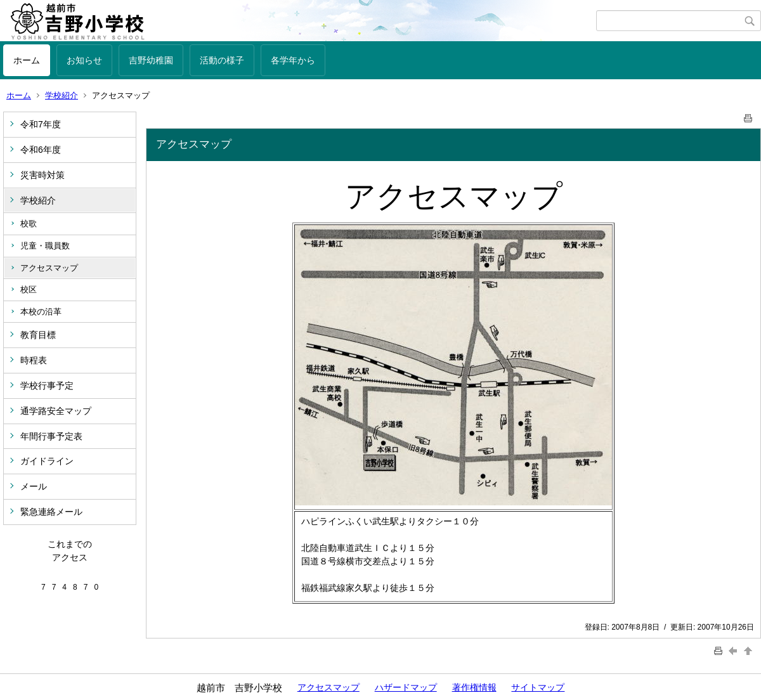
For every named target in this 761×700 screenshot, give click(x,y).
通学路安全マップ (56, 411)
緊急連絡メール (51, 512)
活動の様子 (222, 60)
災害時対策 (42, 175)
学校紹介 (62, 95)
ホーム (27, 60)
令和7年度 (41, 124)
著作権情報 (474, 687)
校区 (29, 289)
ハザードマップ (406, 687)
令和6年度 (41, 150)
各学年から (293, 60)
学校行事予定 (47, 386)
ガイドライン (47, 461)
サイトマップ (538, 687)
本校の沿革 (41, 312)
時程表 (34, 360)
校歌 (29, 224)
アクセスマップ (49, 268)
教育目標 (38, 335)
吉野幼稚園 (151, 60)
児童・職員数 (45, 246)
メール (34, 486)
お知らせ (84, 60)
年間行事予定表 (51, 436)
